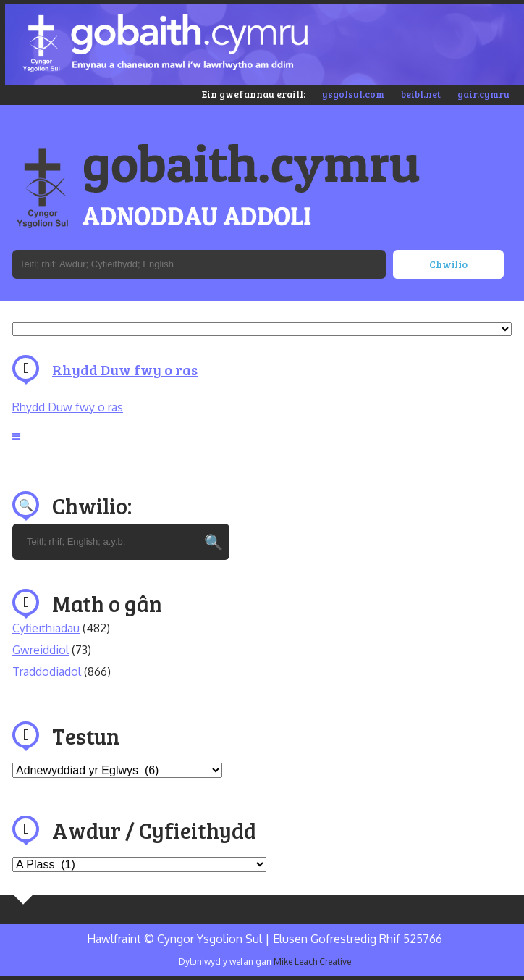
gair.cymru (483, 94)
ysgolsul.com (353, 94)
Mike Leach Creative (312, 962)
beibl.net (421, 94)
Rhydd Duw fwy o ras (125, 369)
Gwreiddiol (41, 650)
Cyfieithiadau (46, 628)
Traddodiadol (47, 671)
